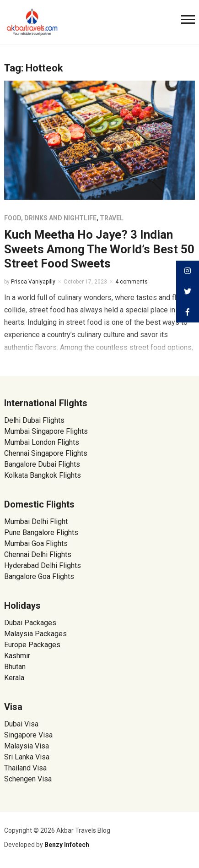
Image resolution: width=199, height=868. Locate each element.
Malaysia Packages (35, 634)
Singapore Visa (28, 735)
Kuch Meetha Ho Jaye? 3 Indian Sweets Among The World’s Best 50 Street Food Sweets (99, 249)
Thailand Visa (25, 768)
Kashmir (17, 656)
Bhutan (15, 667)
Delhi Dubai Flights (34, 420)
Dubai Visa (21, 724)
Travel (112, 218)
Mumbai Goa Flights (36, 543)
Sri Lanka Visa (28, 757)
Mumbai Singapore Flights (46, 431)
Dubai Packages (30, 623)
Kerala (14, 678)
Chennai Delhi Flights (38, 554)
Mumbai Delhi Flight (36, 521)
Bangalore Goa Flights (39, 576)
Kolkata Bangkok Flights (43, 475)
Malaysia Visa (27, 746)
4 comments (132, 282)
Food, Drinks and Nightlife (50, 218)
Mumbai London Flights (42, 442)
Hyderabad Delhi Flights (43, 565)
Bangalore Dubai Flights (42, 464)
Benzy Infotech (67, 845)
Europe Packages (32, 645)
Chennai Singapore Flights (46, 453)
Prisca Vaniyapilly (33, 282)
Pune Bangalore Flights (41, 532)
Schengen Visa (28, 779)
